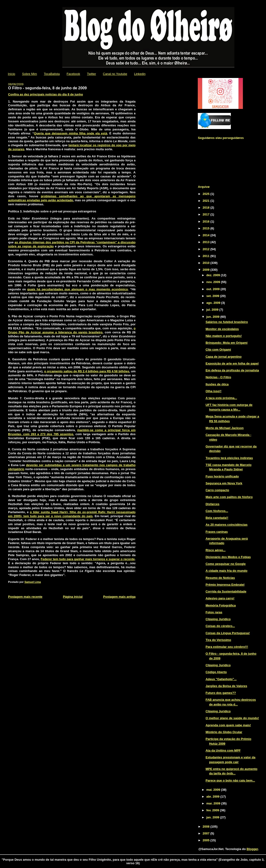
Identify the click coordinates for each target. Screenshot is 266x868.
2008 (207, 827)
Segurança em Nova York (224, 483)
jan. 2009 (213, 817)
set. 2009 (213, 296)
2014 (207, 235)
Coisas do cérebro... (220, 626)
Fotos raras (214, 612)
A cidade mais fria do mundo (226, 571)
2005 (207, 840)
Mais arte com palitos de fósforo (229, 497)
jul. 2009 (213, 310)
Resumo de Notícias (220, 578)
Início (11, 74)
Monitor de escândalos (222, 329)
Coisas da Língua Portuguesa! (228, 633)
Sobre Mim (30, 74)
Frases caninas (217, 532)
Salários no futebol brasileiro (227, 322)
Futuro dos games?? (221, 693)
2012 (207, 249)
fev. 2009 (213, 810)
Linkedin (140, 74)
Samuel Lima (33, 582)
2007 (207, 833)
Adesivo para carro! (220, 598)
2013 (207, 242)
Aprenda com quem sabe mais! (228, 725)
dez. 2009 (213, 275)
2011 (207, 256)
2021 (207, 201)
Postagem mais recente (25, 597)
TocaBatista (52, 74)
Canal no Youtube (115, 74)
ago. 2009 (214, 303)
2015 (207, 228)
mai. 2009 (214, 790)
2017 (207, 214)
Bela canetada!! (217, 518)
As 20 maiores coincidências (227, 525)
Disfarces (213, 504)
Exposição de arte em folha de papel (232, 363)
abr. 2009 (213, 797)
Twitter (92, 74)
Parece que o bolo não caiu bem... (230, 780)
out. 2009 (213, 289)
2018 (207, 208)
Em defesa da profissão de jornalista (232, 370)
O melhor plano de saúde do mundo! (232, 718)
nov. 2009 (214, 282)
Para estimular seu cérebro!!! (227, 647)
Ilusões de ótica (217, 384)
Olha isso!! (213, 391)
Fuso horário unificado (222, 476)
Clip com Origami (218, 350)
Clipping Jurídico (218, 619)
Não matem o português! (224, 336)
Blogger (252, 849)
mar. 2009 (214, 803)
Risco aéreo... (216, 550)
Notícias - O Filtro (218, 377)
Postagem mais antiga (119, 597)
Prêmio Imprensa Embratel (225, 585)
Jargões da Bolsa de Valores (226, 686)
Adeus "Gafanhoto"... (221, 679)
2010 (207, 263)
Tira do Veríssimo (218, 640)
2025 (207, 194)
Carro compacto (217, 490)
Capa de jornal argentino (224, 357)
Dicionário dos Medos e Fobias (228, 557)
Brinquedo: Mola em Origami (227, 343)
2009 (207, 270)
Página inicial (73, 597)
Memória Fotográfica (221, 605)
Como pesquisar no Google (226, 564)
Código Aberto (216, 672)
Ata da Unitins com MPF (223, 750)
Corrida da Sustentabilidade (226, 591)
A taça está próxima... (221, 398)
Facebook (73, 74)
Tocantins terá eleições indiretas (229, 458)
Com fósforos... (217, 511)
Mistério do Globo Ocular (224, 732)
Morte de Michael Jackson (225, 428)
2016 (207, 221)
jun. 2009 (213, 317)
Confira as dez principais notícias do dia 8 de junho (45, 94)
